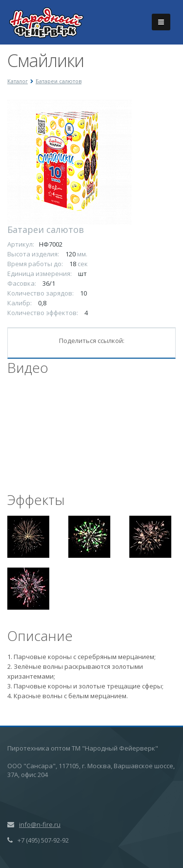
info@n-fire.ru (40, 824)
